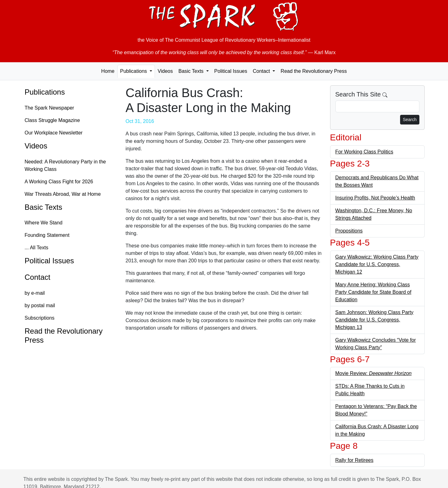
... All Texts (36, 248)
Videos (165, 71)
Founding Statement (47, 235)
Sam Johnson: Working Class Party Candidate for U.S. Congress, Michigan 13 (374, 320)
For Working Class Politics (364, 152)
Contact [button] (262, 71)
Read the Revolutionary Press (314, 71)
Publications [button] (134, 71)
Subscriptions (40, 318)
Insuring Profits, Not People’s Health (375, 198)
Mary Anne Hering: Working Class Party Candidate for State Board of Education (373, 292)
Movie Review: (373, 373)
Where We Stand (44, 223)
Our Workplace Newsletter (54, 133)
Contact (37, 277)
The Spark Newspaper (49, 108)
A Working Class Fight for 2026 (59, 182)
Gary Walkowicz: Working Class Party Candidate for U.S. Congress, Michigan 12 (377, 264)
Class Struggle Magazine (52, 120)
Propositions (349, 231)
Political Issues (231, 71)
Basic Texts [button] (191, 71)
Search (410, 120)
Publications (45, 92)
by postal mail (40, 305)
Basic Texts (43, 207)
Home (108, 71)
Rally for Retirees (355, 460)
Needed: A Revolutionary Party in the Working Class (65, 165)
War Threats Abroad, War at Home (63, 194)
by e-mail (35, 293)
